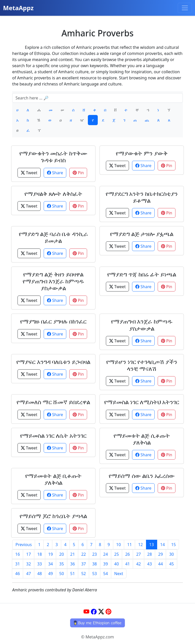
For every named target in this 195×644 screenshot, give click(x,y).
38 (94, 564)
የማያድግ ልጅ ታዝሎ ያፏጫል (142, 234)
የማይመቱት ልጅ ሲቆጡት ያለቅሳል (142, 439)
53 (94, 574)
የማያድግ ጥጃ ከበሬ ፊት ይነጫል (142, 274)
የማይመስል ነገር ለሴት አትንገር (53, 436)
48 (40, 574)
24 (106, 554)
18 (40, 554)
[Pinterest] (109, 612)
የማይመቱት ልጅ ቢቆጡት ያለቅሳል (53, 479)
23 (94, 554)
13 (152, 545)
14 (162, 545)
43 (150, 564)
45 (171, 564)
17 (28, 554)
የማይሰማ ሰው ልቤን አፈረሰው (142, 476)
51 (73, 574)
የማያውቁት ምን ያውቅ (142, 153)
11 (129, 545)
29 (160, 554)
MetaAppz (18, 8)
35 (61, 564)
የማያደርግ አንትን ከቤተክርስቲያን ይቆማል (142, 197)
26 (127, 554)
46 (18, 574)
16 (18, 554)
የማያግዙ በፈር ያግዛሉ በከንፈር (53, 321)
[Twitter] (101, 612)
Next (119, 574)
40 (117, 564)
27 (138, 554)
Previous (24, 545)
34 (51, 564)
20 (61, 554)
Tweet (29, 173)
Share (55, 173)
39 (106, 564)
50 (61, 574)
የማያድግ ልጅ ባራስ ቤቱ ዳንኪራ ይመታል (53, 237)
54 (106, 574)
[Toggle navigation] (185, 8)
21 (73, 554)
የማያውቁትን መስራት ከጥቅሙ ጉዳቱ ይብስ (53, 157)
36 (73, 564)
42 (138, 564)
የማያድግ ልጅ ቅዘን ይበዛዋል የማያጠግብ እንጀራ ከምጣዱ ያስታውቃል (53, 281)
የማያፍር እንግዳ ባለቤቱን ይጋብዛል (53, 362)
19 (51, 554)
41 (127, 564)
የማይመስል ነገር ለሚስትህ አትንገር (142, 402)
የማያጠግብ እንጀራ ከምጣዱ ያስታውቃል (142, 325)
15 (173, 545)
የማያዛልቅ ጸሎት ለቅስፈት (53, 194)
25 (117, 554)
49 (51, 574)
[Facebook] (94, 612)
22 (84, 554)
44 (160, 564)
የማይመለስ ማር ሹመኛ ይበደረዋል (53, 402)
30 (171, 554)
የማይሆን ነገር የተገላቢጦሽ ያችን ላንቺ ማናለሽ (142, 365)
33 (40, 564)
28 (150, 554)
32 (28, 564)
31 (18, 564)
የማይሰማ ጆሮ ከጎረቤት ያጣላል (53, 516)
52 (84, 574)
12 (140, 545)
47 (28, 574)
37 (84, 564)
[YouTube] (86, 612)
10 (119, 545)
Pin (78, 173)
